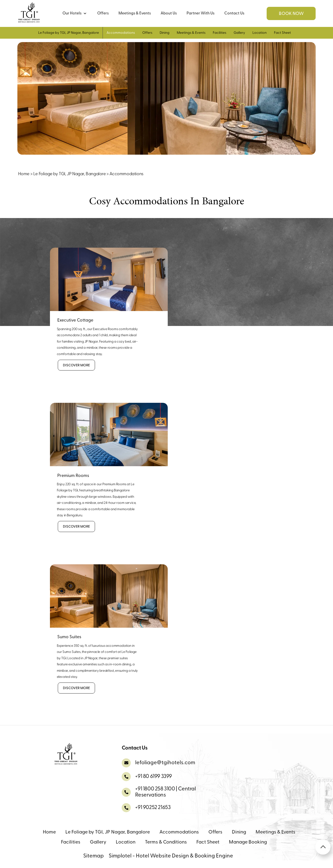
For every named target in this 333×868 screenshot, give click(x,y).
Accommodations (121, 33)
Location (260, 33)
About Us (169, 13)
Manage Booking (248, 842)
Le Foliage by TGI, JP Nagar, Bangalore (69, 33)
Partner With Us (201, 13)
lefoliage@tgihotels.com (165, 763)
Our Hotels (74, 13)
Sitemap (94, 856)
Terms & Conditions (166, 842)
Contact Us (234, 13)
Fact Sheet (282, 33)
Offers (103, 13)
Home (24, 174)
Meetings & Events (135, 13)
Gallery (239, 33)
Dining (165, 33)
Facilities (220, 33)
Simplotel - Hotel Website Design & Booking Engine (171, 856)
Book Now (291, 14)
